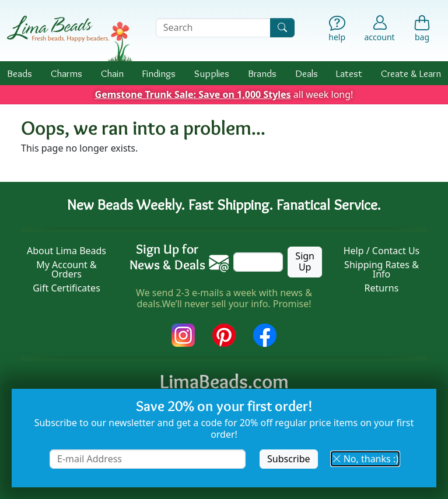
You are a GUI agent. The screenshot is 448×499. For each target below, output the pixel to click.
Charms (66, 73)
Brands (262, 73)
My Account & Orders (66, 269)
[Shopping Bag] (422, 30)
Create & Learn (411, 73)
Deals (307, 73)
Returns (382, 288)
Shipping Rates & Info (381, 269)
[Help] (337, 30)
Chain (112, 73)
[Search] (282, 28)
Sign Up (305, 261)
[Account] (380, 28)
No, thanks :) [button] (365, 459)
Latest (349, 73)
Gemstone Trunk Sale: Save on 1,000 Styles (193, 94)
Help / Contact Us (382, 251)
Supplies (212, 73)
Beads (20, 73)
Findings (159, 73)
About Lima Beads (66, 251)
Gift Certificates (66, 288)
